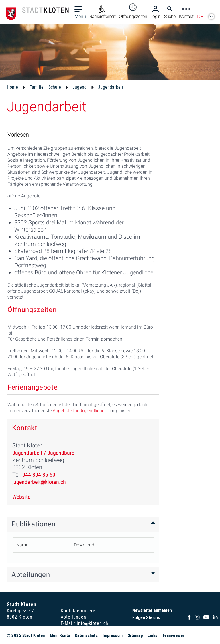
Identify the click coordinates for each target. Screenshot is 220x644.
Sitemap (135, 635)
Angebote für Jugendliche (78, 411)
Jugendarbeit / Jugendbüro (43, 453)
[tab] (83, 524)
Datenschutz (87, 635)
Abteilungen (31, 575)
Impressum (113, 635)
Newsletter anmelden (152, 610)
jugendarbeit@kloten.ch (39, 482)
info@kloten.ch (93, 623)
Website (21, 497)
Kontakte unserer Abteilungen (79, 614)
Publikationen (34, 524)
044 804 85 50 (39, 474)
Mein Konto (60, 635)
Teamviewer (173, 635)
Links (153, 635)
